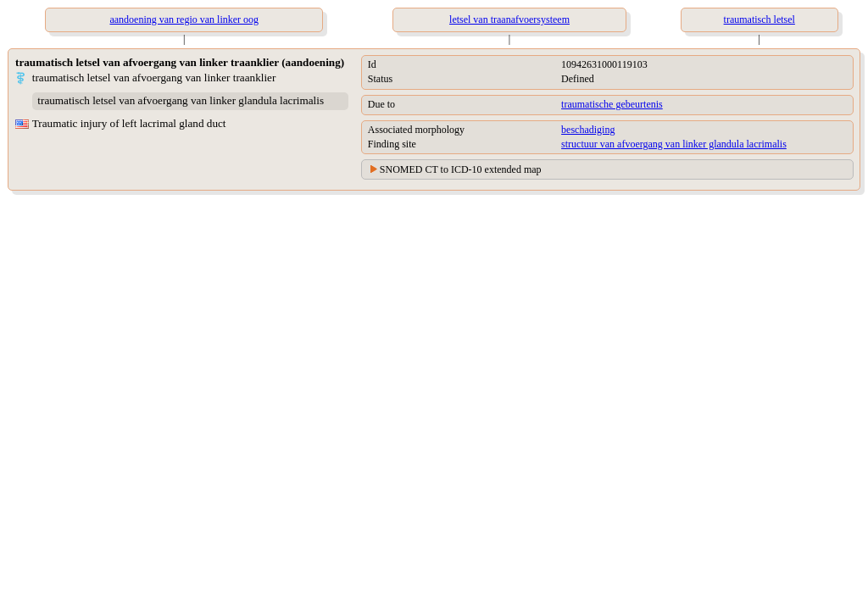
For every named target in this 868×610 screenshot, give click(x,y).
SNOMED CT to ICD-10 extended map (461, 169)
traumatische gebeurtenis (612, 104)
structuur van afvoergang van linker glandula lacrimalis (674, 144)
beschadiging (588, 130)
